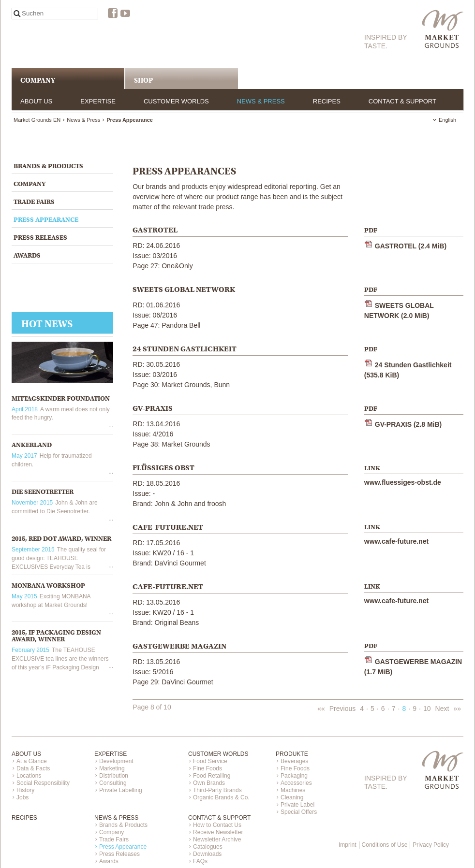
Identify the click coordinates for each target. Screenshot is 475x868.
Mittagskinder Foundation (61, 398)
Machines (293, 790)
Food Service (210, 761)
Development (116, 761)
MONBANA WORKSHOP (48, 586)
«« (321, 709)
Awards (27, 255)
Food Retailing (212, 776)
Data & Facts (33, 768)
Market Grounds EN (37, 120)
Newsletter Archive (217, 839)
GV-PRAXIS (408, 424)
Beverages (294, 761)
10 (427, 709)
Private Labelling (121, 790)
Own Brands (209, 783)
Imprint (348, 845)
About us (36, 101)
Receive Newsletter (218, 832)
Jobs (22, 797)
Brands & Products (48, 166)
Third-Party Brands (217, 790)
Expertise (98, 101)
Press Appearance (46, 220)
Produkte (292, 754)
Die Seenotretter (43, 492)
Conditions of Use (385, 845)
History (25, 790)
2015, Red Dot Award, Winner (61, 539)
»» (457, 709)
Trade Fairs (34, 202)
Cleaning (292, 797)
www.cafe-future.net (396, 541)
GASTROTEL (411, 246)
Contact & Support (402, 101)
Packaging (294, 776)
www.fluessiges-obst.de (403, 482)
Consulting (113, 783)
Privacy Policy (431, 845)
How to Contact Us (217, 825)
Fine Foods (208, 768)
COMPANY (38, 80)
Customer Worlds (176, 101)
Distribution (114, 776)
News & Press (261, 101)
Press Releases (40, 238)
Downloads (207, 854)
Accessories (296, 783)
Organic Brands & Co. (221, 797)
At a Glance (32, 761)
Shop (143, 80)
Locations (29, 776)
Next (442, 709)
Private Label (297, 805)
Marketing (112, 768)
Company (30, 184)
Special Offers (299, 812)
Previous (342, 709)
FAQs (200, 861)
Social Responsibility (43, 783)
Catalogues (208, 847)
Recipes (327, 101)
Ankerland (32, 445)
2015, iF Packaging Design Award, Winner (56, 636)
